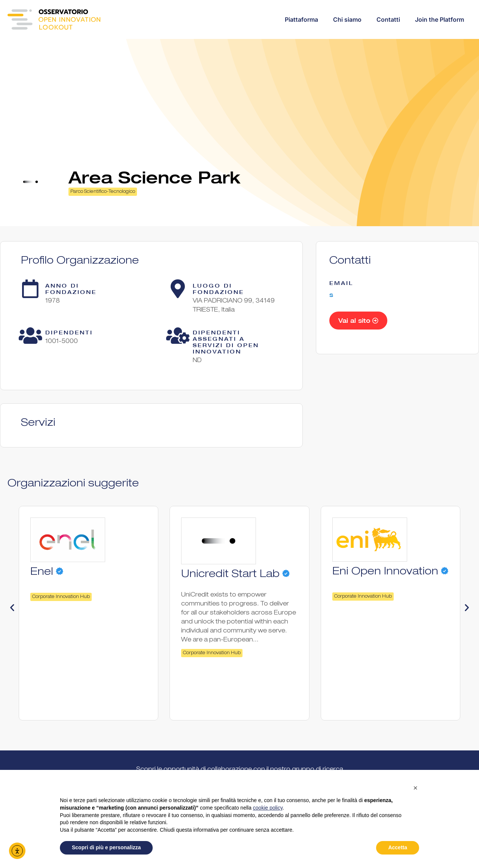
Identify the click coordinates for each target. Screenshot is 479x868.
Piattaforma (301, 19)
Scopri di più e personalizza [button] (106, 847)
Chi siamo (347, 19)
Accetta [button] (398, 847)
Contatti (388, 19)
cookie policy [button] (268, 808)
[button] (12, 608)
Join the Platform (440, 19)
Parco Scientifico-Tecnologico (103, 192)
